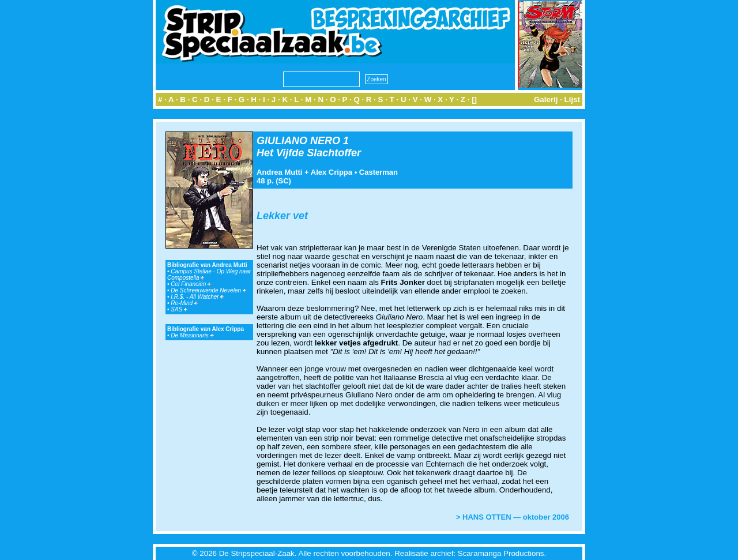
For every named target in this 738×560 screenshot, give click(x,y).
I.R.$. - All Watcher (197, 297)
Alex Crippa (332, 172)
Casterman (379, 172)
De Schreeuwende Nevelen (208, 290)
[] (474, 99)
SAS (179, 309)
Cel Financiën (191, 284)
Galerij (546, 99)
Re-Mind (184, 303)
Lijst (572, 99)
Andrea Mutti (279, 172)
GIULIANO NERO (298, 141)
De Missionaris (192, 335)
